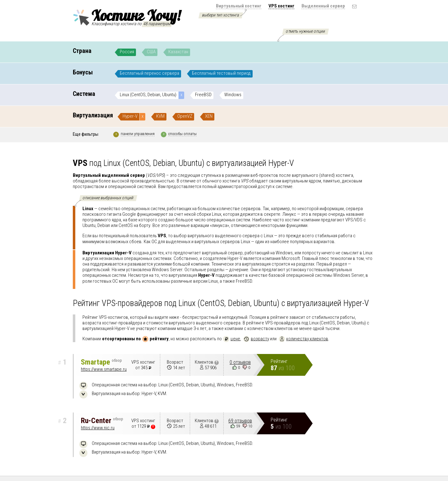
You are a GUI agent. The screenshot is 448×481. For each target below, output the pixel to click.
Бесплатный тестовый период (221, 73)
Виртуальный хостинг (239, 6)
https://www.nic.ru (98, 428)
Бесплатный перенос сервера (149, 73)
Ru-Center (102, 421)
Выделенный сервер (323, 6)
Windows (233, 95)
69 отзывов (240, 421)
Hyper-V (130, 116)
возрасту (256, 339)
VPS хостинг (281, 6)
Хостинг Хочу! (127, 17)
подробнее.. (353, 241)
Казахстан (178, 52)
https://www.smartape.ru (104, 369)
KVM (160, 116)
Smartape (101, 362)
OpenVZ (185, 116)
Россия (127, 52)
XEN (209, 116)
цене (232, 339)
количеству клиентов (303, 339)
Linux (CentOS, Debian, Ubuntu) (148, 95)
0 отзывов (240, 362)
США (151, 52)
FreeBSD (203, 95)
